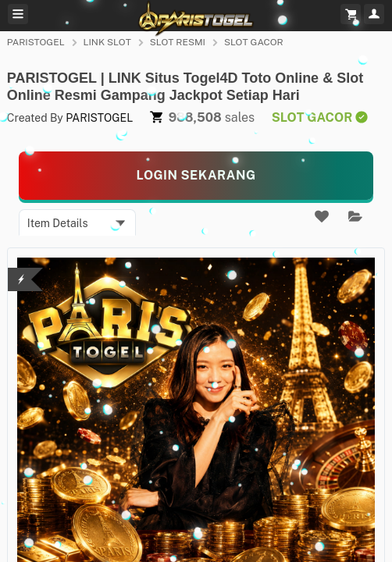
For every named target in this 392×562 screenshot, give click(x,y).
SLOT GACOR (254, 42)
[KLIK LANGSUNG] (196, 176)
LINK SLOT (107, 42)
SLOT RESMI (178, 42)
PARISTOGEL (36, 42)
